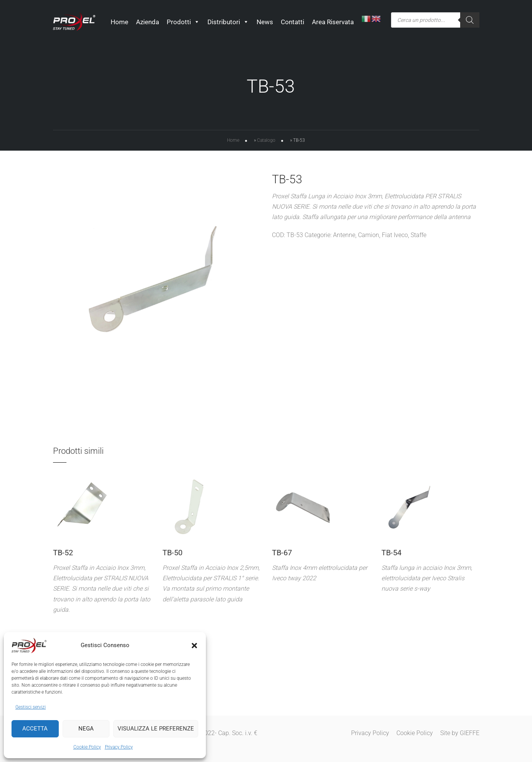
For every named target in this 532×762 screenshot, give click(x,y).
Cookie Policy (87, 747)
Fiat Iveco (395, 237)
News (265, 22)
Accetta (35, 729)
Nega (86, 729)
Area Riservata (333, 22)
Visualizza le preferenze (156, 729)
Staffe (418, 237)
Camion (369, 237)
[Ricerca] (470, 20)
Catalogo (266, 142)
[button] (194, 646)
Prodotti (183, 22)
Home (119, 22)
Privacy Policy (119, 747)
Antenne (344, 237)
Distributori (228, 22)
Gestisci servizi (31, 707)
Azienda (148, 22)
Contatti (293, 22)
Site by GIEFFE (460, 733)
